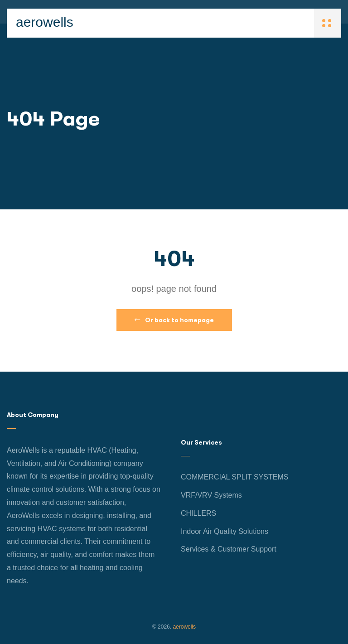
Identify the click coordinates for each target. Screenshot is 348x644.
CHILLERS (198, 513)
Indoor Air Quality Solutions (225, 531)
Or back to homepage (174, 320)
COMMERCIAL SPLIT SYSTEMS (234, 477)
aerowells (45, 22)
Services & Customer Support (229, 549)
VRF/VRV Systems (211, 495)
